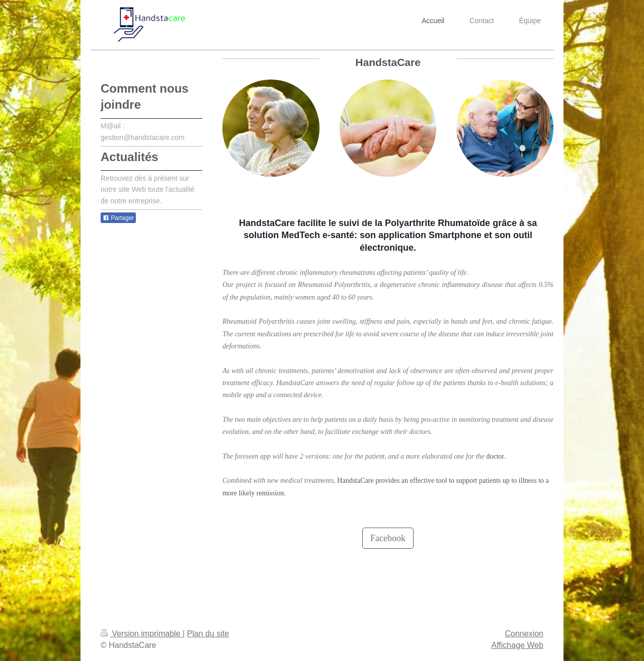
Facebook (388, 538)
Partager (118, 218)
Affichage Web (517, 645)
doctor (495, 456)
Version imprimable (142, 634)
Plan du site (208, 634)
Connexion (525, 634)
